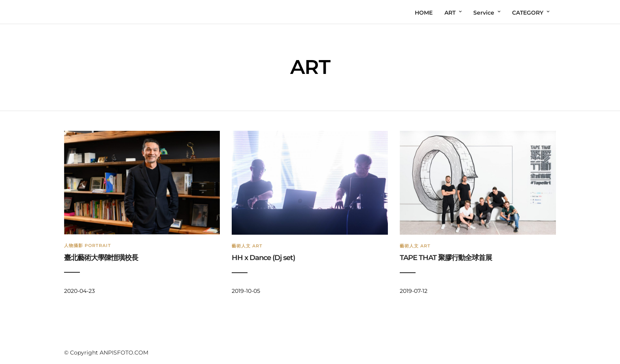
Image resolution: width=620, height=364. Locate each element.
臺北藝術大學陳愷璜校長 (101, 258)
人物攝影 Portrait (88, 245)
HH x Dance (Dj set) (263, 258)
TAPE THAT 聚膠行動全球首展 (446, 258)
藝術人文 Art (247, 246)
